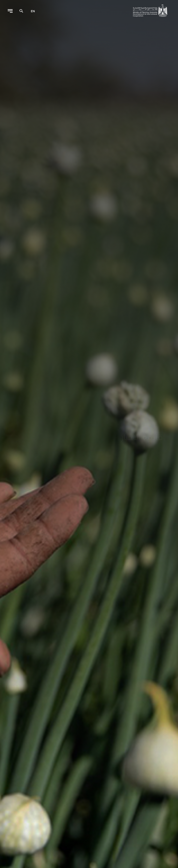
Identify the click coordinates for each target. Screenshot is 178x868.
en (33, 11)
